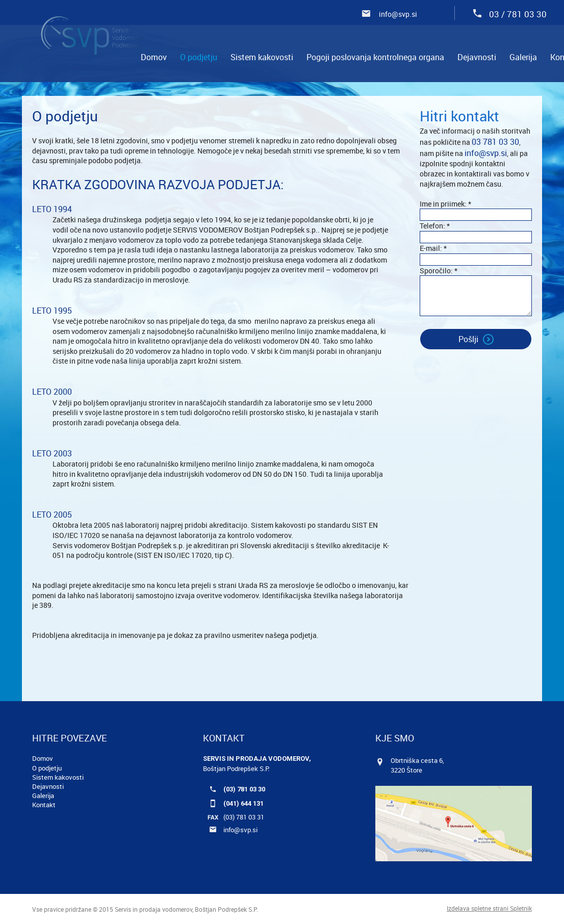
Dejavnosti (48, 786)
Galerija (43, 795)
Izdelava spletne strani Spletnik (489, 908)
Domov (43, 758)
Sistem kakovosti (58, 777)
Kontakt (44, 805)
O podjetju (47, 768)
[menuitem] (154, 57)
